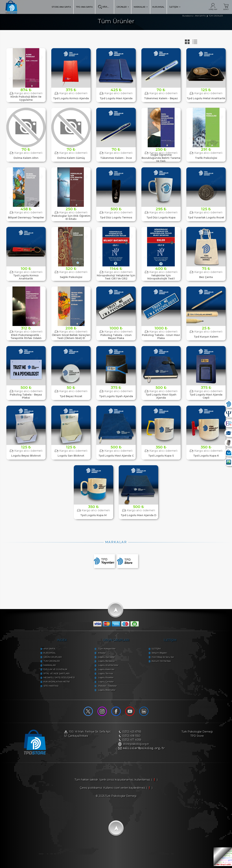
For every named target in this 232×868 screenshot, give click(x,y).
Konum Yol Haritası (163, 662)
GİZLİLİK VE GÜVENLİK (52, 670)
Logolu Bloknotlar (106, 691)
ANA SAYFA (46, 650)
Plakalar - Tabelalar (106, 687)
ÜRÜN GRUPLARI (49, 658)
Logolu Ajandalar (105, 658)
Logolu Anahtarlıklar (107, 666)
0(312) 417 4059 (132, 741)
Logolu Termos (104, 674)
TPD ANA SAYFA (84, 7)
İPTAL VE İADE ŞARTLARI (53, 674)
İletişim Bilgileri (161, 654)
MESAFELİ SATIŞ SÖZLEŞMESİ (55, 679)
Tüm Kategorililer (106, 650)
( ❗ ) (154, 782)
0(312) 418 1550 (132, 737)
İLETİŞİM (175, 7)
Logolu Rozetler (105, 679)
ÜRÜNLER (123, 7)
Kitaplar (101, 654)
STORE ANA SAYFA (61, 7)
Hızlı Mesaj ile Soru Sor (164, 658)
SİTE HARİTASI (47, 687)
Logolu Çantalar (105, 683)
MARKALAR (141, 7)
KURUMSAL (158, 7)
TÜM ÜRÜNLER (48, 662)
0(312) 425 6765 (132, 733)
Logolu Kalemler (105, 670)
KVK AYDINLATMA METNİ (53, 683)
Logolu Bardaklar (105, 662)
